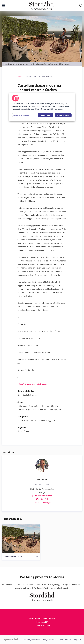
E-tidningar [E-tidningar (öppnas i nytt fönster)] (46, 503)
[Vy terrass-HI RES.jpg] (21, 539)
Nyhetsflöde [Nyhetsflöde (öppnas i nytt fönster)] (65, 639)
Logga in (78, 639)
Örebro (20, 431)
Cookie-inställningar (21, 115)
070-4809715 (42, 499)
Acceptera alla (63, 115)
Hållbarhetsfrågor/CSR (52, 409)
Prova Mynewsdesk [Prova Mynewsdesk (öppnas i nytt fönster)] (31, 639)
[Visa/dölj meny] (4, 5)
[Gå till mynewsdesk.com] (11, 640)
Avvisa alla (45, 115)
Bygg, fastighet (35, 406)
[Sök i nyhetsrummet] (81, 5)
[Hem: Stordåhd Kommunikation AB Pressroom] (41, 5)
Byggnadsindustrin (34, 409)
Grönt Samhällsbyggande (45, 420)
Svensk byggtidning (25, 420)
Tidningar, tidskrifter (50, 406)
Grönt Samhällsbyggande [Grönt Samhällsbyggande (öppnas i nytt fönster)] (28, 395)
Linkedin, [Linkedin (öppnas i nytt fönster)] (37, 503)
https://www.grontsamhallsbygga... (32, 384)
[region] (42, 107)
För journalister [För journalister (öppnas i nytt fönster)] (50, 639)
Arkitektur (22, 409)
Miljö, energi (23, 406)
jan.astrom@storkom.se (42, 496)
